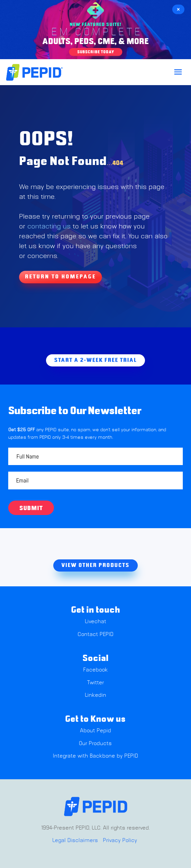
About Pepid (95, 731)
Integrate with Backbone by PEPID (95, 756)
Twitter (95, 683)
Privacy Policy (120, 840)
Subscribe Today (96, 52)
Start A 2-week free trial (95, 360)
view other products (95, 565)
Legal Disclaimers (75, 840)
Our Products (95, 743)
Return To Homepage (60, 277)
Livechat (95, 622)
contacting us (49, 226)
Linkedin (95, 695)
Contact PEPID (95, 634)
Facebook (95, 670)
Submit (31, 508)
